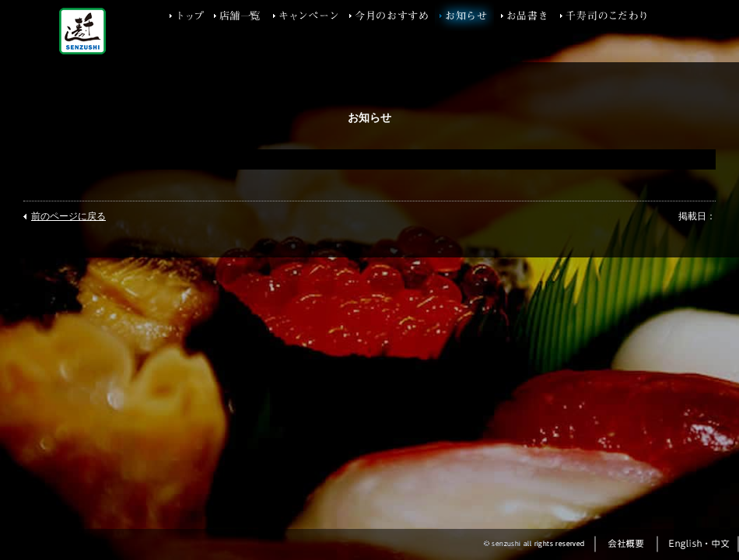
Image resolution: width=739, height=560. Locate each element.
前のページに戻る (68, 216)
